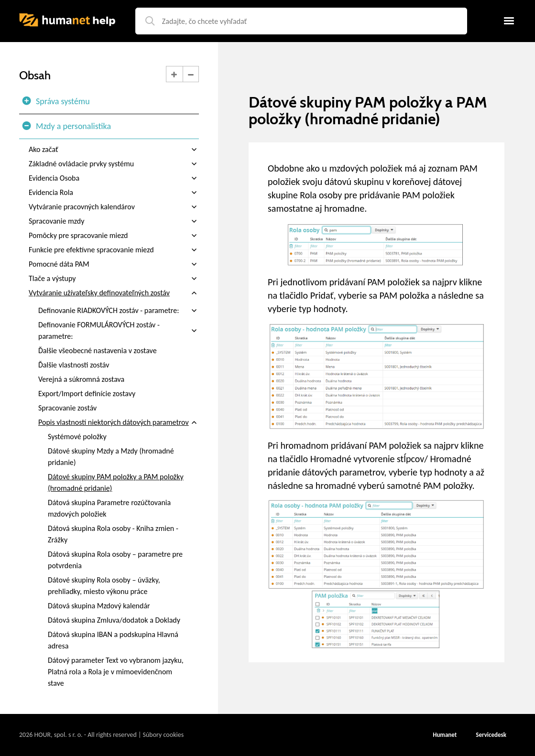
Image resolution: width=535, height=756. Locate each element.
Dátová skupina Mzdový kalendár (99, 606)
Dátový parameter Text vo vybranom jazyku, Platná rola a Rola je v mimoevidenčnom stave (116, 672)
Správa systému (56, 101)
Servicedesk (491, 735)
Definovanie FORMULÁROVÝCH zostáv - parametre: (119, 331)
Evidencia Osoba (114, 178)
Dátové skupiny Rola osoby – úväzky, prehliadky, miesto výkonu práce (104, 586)
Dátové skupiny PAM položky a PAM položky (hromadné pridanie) (116, 482)
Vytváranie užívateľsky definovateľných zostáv (114, 293)
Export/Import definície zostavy (87, 394)
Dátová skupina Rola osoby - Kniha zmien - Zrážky (113, 534)
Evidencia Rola (114, 193)
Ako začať (114, 150)
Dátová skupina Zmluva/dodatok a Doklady (114, 620)
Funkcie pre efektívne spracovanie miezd (114, 250)
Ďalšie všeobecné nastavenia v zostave (98, 351)
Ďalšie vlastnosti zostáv (74, 365)
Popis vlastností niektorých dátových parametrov (119, 422)
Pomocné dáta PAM (114, 264)
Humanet (445, 735)
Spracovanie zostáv (67, 408)
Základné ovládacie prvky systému (114, 164)
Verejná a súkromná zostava (81, 379)
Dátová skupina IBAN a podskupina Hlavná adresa (113, 640)
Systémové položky (77, 437)
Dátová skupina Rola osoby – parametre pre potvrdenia (115, 560)
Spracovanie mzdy (114, 221)
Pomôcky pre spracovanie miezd (114, 236)
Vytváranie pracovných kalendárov (114, 207)
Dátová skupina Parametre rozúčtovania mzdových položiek (109, 508)
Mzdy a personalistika (66, 126)
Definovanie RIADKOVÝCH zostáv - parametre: (119, 311)
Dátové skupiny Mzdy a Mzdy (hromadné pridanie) (111, 457)
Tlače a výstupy (114, 279)
